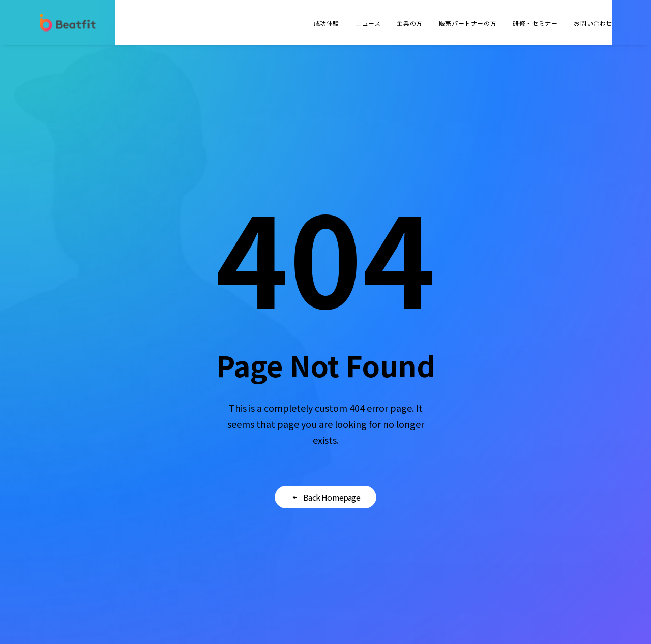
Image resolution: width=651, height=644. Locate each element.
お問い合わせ (593, 23)
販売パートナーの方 (468, 23)
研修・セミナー (535, 23)
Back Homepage (325, 497)
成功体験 (327, 23)
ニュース (368, 23)
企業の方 (409, 23)
